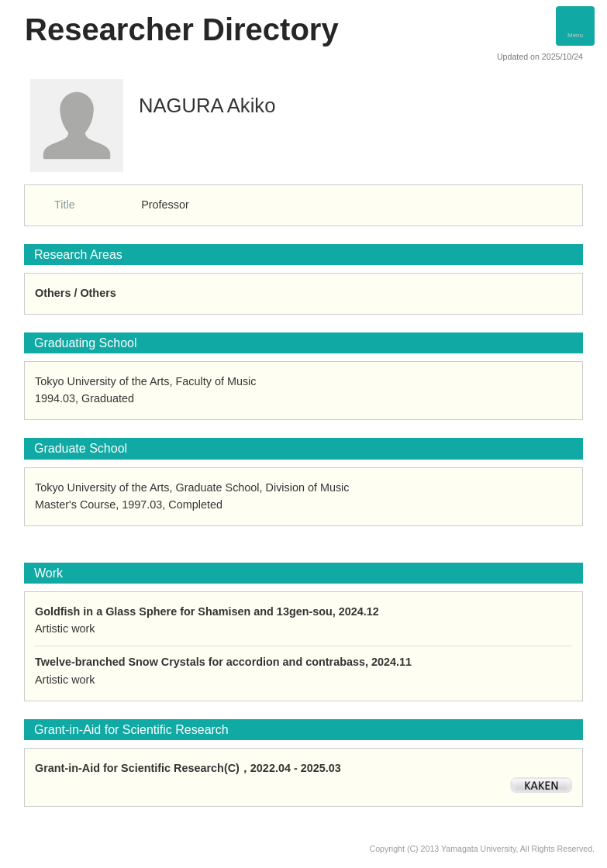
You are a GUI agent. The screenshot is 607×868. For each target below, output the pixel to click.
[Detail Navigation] (575, 26)
